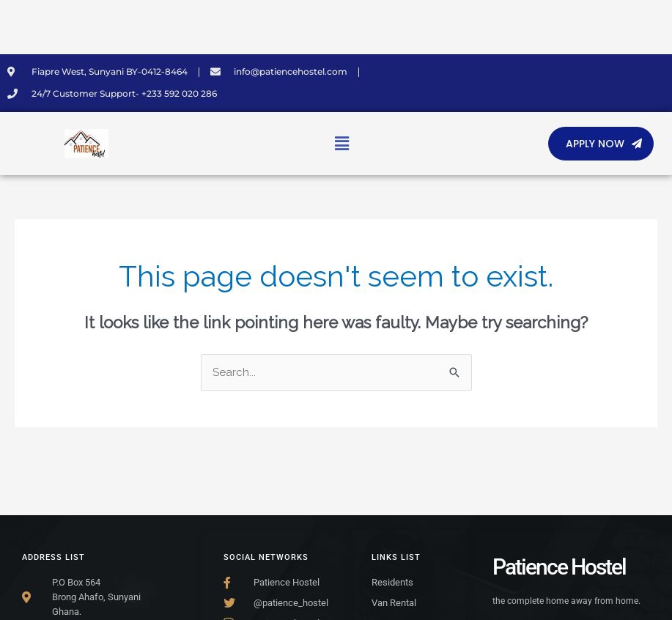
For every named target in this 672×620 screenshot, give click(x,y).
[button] (341, 144)
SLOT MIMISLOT (5, 0)
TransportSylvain (4, 37)
